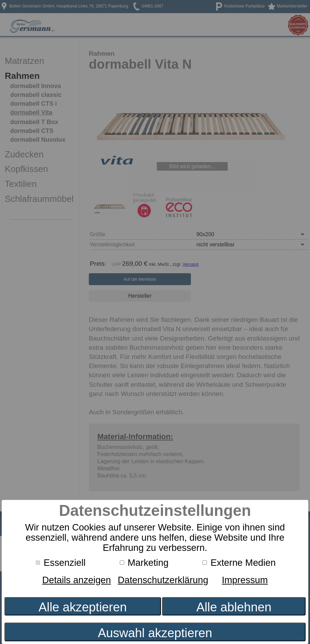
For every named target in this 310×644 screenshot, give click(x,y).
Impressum (245, 580)
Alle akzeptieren (83, 607)
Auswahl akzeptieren (155, 633)
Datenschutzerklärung (163, 580)
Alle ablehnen (234, 607)
